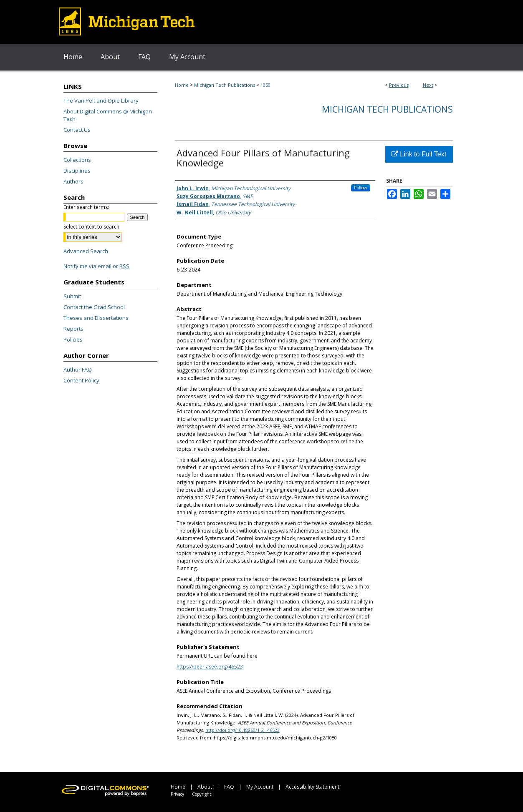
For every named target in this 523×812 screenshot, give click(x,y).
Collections (77, 160)
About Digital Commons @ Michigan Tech (108, 115)
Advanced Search (86, 251)
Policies (73, 339)
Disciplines (77, 171)
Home (182, 85)
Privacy (177, 794)
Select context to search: (92, 227)
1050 (265, 85)
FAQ (229, 787)
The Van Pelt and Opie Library (101, 101)
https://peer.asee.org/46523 (210, 667)
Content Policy (81, 380)
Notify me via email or (96, 266)
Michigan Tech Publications (225, 85)
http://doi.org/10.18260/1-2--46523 (243, 730)
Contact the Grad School (94, 307)
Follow (361, 188)
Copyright (202, 794)
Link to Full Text (419, 154)
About (205, 787)
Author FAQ (78, 370)
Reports (73, 329)
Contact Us (77, 130)
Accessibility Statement (312, 787)
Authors (73, 181)
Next (428, 85)
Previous (399, 85)
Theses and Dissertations (96, 318)
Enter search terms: (86, 207)
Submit (72, 296)
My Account (260, 787)
